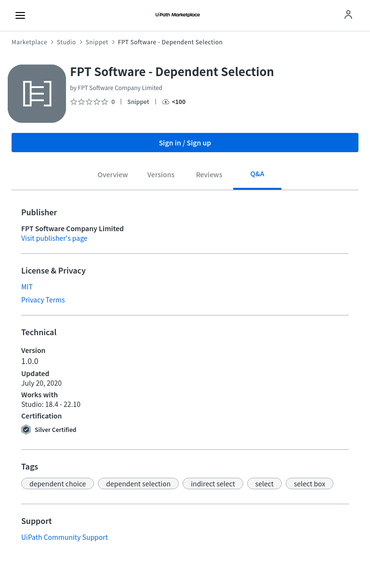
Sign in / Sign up (185, 143)
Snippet (97, 42)
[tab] (113, 176)
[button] (58, 483)
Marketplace (29, 42)
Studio (66, 42)
